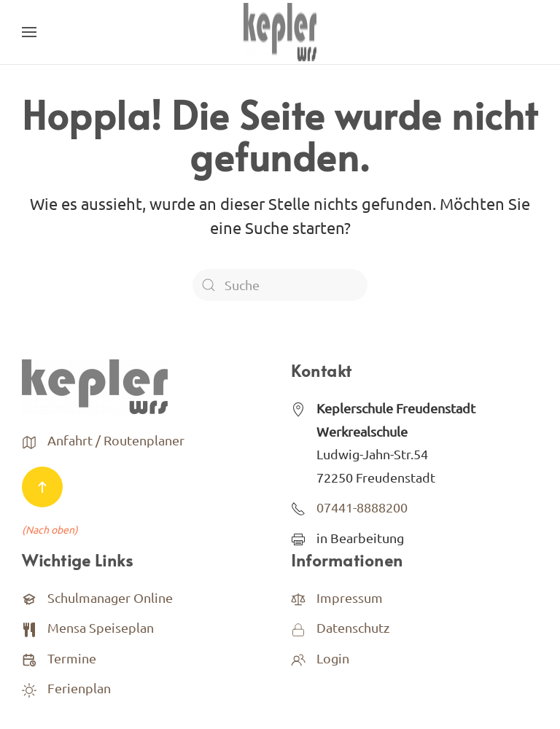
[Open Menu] (29, 32)
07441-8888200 (362, 507)
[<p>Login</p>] (298, 658)
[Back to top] (42, 487)
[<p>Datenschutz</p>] (298, 627)
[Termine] (29, 658)
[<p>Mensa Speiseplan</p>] (29, 627)
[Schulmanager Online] (29, 597)
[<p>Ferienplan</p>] (29, 688)
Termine (72, 658)
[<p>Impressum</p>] (298, 597)
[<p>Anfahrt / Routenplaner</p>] (29, 440)
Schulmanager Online (110, 597)
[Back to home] (280, 32)
